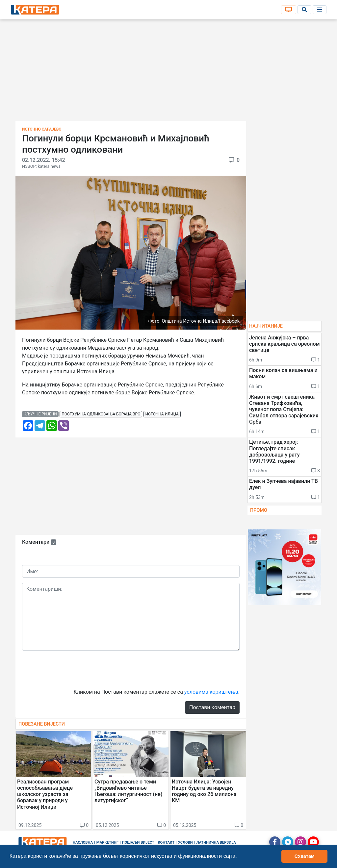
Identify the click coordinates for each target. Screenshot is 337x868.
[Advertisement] (168, 72)
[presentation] (72, 669)
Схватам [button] (305, 856)
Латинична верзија (216, 843)
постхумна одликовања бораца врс (101, 414)
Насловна (83, 843)
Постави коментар (212, 707)
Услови (185, 843)
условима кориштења (211, 692)
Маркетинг (107, 843)
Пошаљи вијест (138, 843)
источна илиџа (162, 414)
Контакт (166, 843)
